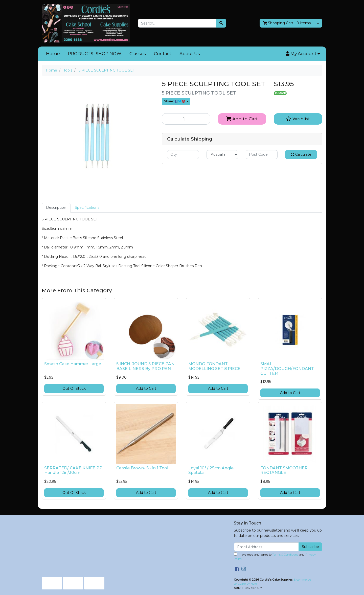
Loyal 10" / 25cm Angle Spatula (211, 470)
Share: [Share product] (175, 101)
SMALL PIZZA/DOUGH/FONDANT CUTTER (287, 369)
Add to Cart (242, 119)
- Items (287, 23)
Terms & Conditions (285, 555)
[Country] (222, 155)
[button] (303, 54)
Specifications (87, 208)
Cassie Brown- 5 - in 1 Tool (142, 468)
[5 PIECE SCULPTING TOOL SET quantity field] (186, 119)
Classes (138, 54)
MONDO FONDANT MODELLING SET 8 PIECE (214, 366)
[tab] (56, 208)
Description (56, 208)
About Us (190, 54)
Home (53, 54)
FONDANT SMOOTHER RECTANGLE (284, 470)
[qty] (183, 155)
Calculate (301, 154)
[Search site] (221, 23)
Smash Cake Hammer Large (73, 364)
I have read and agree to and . (275, 556)
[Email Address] (266, 547)
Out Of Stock (74, 388)
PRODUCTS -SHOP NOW (95, 54)
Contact (163, 54)
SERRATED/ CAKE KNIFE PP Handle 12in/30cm (73, 470)
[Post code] (262, 155)
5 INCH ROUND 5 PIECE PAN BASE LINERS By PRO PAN (145, 366)
